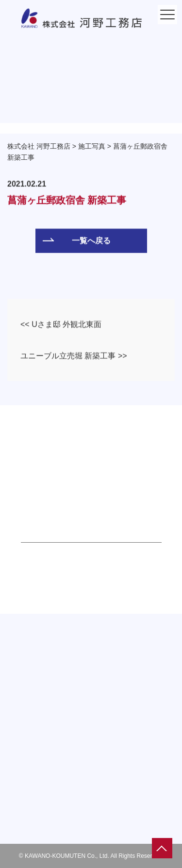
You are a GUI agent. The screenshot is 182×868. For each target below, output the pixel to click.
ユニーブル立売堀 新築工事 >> (74, 356)
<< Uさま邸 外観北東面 (61, 325)
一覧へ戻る (77, 241)
